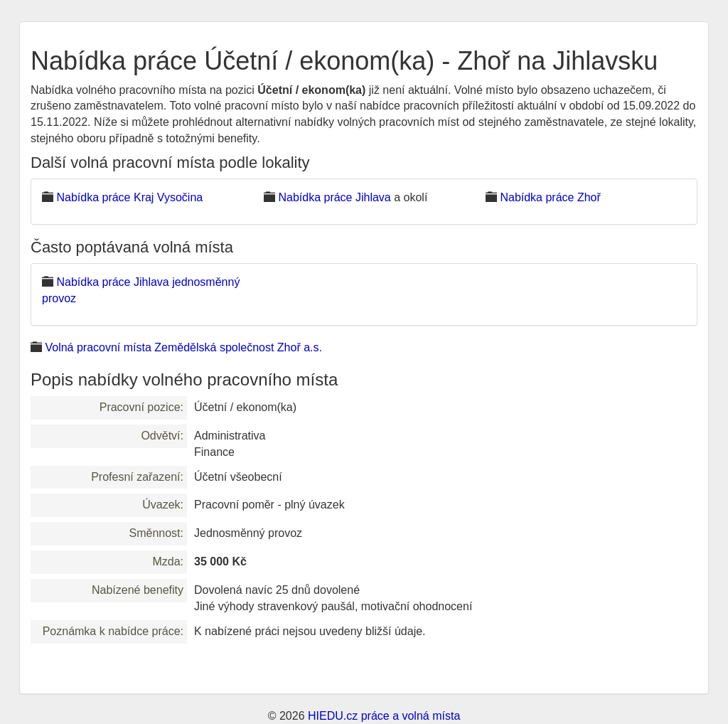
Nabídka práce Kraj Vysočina (129, 197)
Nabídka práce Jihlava (334, 197)
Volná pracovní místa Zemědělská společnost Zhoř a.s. (183, 347)
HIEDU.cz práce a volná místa (384, 716)
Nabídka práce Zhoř (550, 197)
